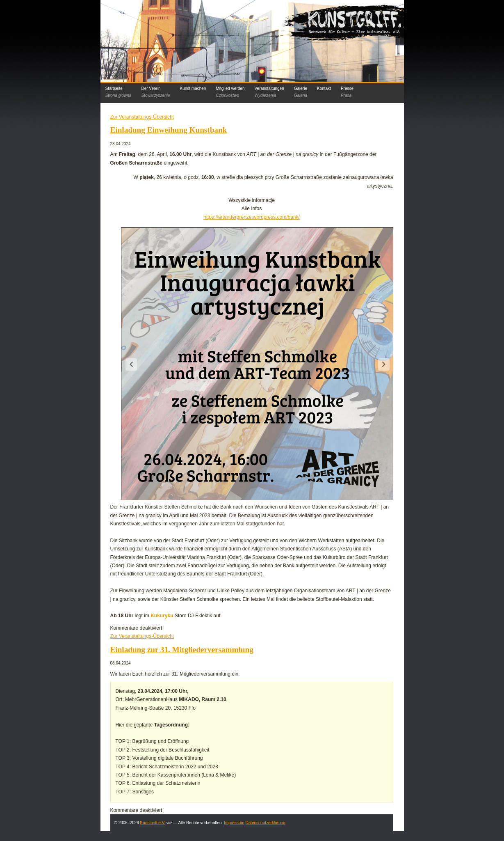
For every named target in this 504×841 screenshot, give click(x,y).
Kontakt (324, 88)
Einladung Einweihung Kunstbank (169, 130)
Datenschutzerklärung (265, 823)
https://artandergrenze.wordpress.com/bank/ (252, 217)
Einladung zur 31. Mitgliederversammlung (182, 650)
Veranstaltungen (269, 92)
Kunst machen (193, 88)
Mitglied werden (230, 92)
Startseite (119, 92)
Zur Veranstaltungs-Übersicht (142, 117)
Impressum (234, 823)
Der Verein (155, 92)
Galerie (301, 92)
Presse (347, 92)
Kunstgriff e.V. (153, 823)
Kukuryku (163, 616)
